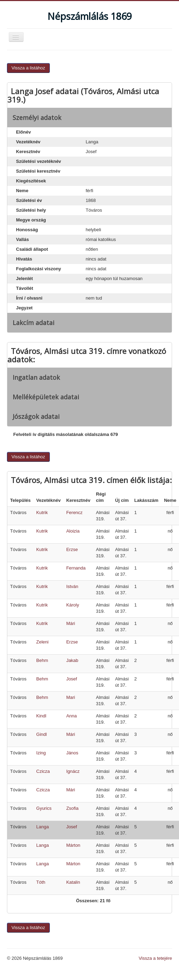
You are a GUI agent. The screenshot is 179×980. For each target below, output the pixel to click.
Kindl (41, 716)
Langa (42, 827)
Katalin (73, 882)
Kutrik (42, 512)
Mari (71, 697)
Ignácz (73, 771)
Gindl (41, 734)
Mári (71, 623)
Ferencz (74, 512)
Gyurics (44, 808)
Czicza (43, 771)
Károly (73, 605)
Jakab (72, 660)
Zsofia (72, 808)
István (72, 586)
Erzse (72, 549)
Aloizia (73, 531)
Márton (73, 845)
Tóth (41, 882)
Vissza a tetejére (155, 958)
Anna (71, 716)
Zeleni (42, 642)
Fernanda (76, 568)
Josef (72, 679)
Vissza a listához (28, 68)
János (72, 753)
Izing (41, 753)
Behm (42, 660)
